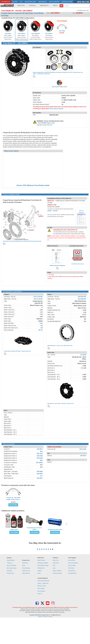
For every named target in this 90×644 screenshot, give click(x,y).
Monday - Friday (42, 609)
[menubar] (37, 6)
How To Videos (72, 589)
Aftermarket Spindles (43, 586)
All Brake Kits (41, 591)
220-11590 (83, 449)
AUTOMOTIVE (6, 2)
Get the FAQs (72, 584)
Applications (44, 5)
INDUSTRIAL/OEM (30, 2)
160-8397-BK (82, 297)
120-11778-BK (38, 299)
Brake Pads (56, 586)
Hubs (54, 591)
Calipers (40, 594)
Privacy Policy (10, 596)
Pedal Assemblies (57, 596)
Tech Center (71, 591)
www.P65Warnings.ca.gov (46, 123)
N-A (41, 451)
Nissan (55, 211)
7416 (41, 323)
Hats (54, 589)
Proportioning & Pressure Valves (35, 529)
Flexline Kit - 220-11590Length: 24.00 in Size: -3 (13, 499)
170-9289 (83, 355)
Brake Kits (21, 5)
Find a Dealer (41, 612)
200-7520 (40, 454)
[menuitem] (21, 6)
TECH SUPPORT (54, 2)
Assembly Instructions (78, 264)
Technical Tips (72, 594)
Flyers (24, 589)
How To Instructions (73, 586)
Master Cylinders (57, 594)
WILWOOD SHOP (67, 2)
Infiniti (50, 211)
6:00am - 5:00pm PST (43, 607)
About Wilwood (11, 584)
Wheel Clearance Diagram (56, 109)
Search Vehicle (41, 584)
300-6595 (40, 474)
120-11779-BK (38, 297)
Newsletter (10, 594)
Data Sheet (25, 586)
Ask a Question (41, 614)
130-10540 (39, 463)
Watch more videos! (11, 151)
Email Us (40, 617)
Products (33, 5)
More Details (13, 505)
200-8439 (40, 456)
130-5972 (40, 449)
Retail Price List (26, 594)
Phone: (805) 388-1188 (43, 604)
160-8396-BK (82, 299)
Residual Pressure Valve (55, 530)
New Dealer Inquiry (12, 591)
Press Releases (26, 591)
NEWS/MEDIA (43, 2)
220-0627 (40, 478)
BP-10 (41, 330)
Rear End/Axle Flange (43, 589)
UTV (21, 2)
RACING (15, 2)
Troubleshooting (72, 596)
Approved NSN (26, 596)
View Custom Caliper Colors (59, 87)
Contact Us (10, 586)
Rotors (39, 596)
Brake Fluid (14, 530)
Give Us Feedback (11, 589)
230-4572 (83, 456)
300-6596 (40, 471)
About (55, 5)
